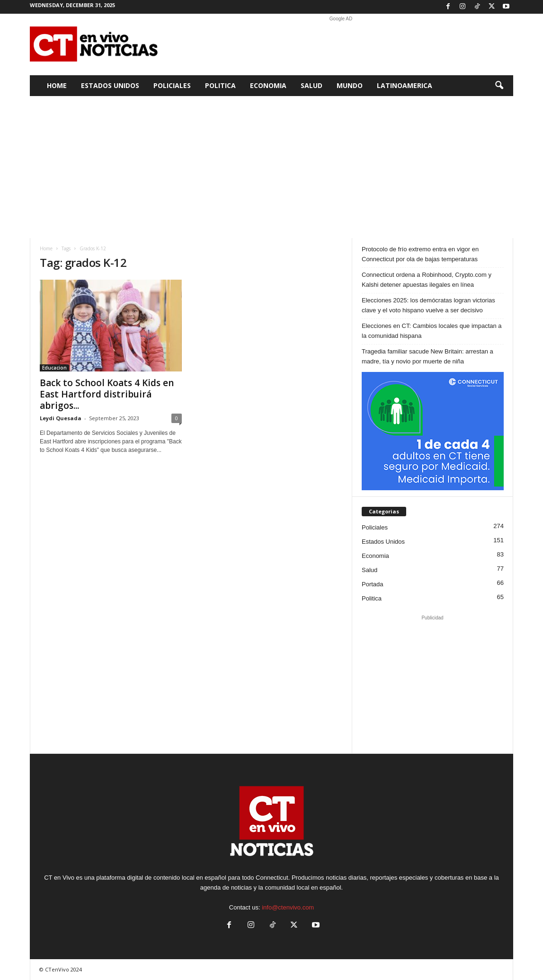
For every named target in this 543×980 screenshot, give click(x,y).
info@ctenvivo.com (288, 907)
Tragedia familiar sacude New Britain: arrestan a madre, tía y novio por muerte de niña (427, 356)
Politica (220, 85)
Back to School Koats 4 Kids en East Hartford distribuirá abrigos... (107, 394)
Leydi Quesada (61, 418)
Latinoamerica (405, 85)
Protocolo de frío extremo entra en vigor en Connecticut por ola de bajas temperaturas (420, 254)
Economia (268, 85)
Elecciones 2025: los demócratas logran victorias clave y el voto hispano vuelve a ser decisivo (428, 305)
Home (57, 85)
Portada (373, 584)
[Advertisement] (341, 44)
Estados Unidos (110, 85)
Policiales (172, 85)
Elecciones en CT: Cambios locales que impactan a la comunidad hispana (432, 331)
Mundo (350, 85)
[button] (499, 86)
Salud (312, 85)
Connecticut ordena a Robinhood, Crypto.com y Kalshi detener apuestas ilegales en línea (427, 280)
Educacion (54, 368)
